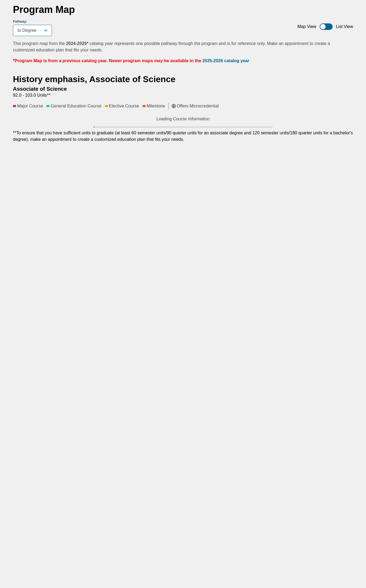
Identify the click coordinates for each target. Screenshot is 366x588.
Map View (307, 27)
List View (344, 27)
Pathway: (20, 22)
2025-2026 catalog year (226, 61)
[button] (88, 134)
